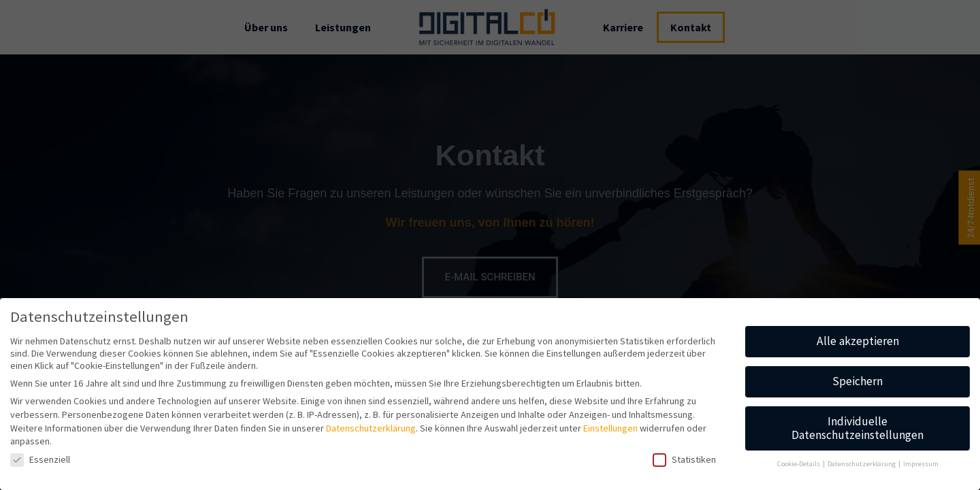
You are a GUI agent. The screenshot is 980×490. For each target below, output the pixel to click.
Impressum (921, 464)
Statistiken (684, 459)
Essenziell (40, 459)
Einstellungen (610, 428)
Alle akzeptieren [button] (858, 341)
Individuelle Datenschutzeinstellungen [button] (857, 428)
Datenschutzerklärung (371, 428)
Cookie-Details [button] (799, 464)
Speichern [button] (857, 381)
